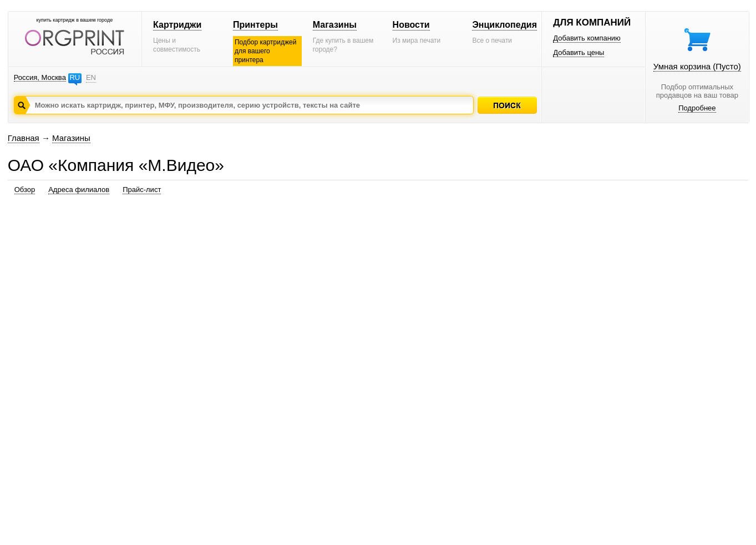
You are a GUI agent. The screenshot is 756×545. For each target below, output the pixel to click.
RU (75, 77)
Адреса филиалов (79, 190)
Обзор (25, 190)
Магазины (335, 25)
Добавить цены (579, 52)
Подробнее (697, 108)
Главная (24, 138)
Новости (411, 25)
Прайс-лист (142, 190)
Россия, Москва (40, 77)
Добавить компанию (587, 38)
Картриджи (177, 25)
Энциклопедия (504, 25)
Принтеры (255, 25)
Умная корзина (697, 66)
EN (91, 77)
